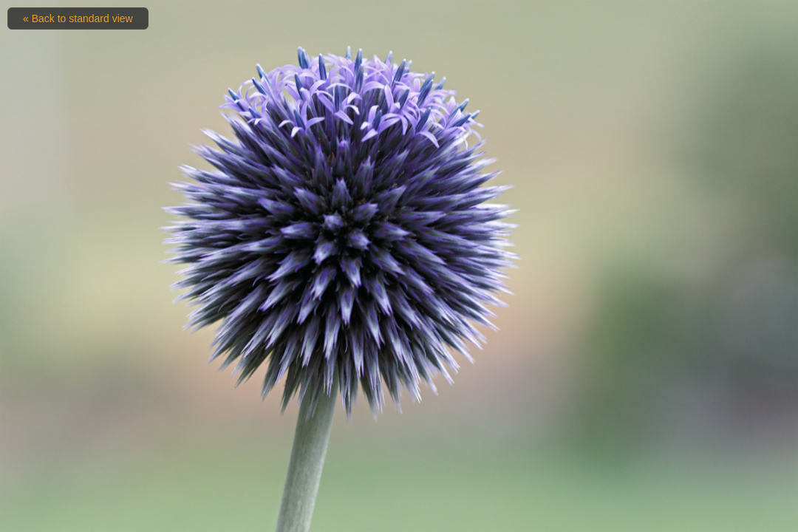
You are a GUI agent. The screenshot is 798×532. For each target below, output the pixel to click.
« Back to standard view (78, 18)
